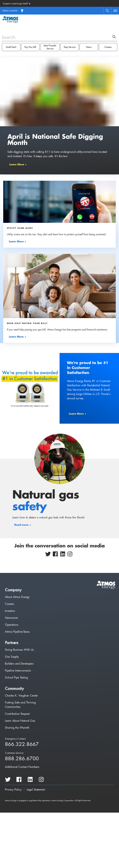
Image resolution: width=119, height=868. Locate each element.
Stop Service (70, 47)
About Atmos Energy (17, 597)
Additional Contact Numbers (22, 767)
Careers (108, 47)
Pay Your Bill (30, 47)
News (89, 47)
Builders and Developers (19, 664)
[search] (114, 37)
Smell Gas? (11, 47)
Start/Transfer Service (50, 47)
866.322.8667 (22, 744)
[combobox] (60, 43)
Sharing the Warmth (17, 728)
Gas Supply (12, 657)
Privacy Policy (13, 790)
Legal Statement (36, 790)
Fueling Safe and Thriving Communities (20, 705)
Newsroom (11, 618)
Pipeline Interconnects (18, 671)
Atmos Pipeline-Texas (17, 632)
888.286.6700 (22, 759)
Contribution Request (17, 714)
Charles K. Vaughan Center (21, 696)
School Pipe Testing (16, 678)
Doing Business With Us (19, 650)
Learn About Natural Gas (20, 721)
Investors (10, 611)
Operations (12, 625)
